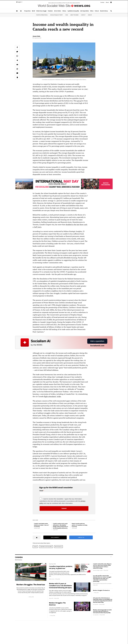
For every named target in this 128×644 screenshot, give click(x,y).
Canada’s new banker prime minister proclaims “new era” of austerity (42, 525)
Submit (64, 508)
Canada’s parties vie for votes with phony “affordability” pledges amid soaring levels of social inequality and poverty (60, 526)
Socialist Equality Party (56, 15)
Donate (90, 15)
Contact (102, 2)
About (107, 2)
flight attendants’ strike (52, 396)
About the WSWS (74, 15)
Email (41, 491)
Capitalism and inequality (46, 547)
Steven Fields (36, 36)
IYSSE (67, 15)
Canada (35, 547)
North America (59, 547)
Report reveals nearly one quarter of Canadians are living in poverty (79, 525)
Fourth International (42, 15)
